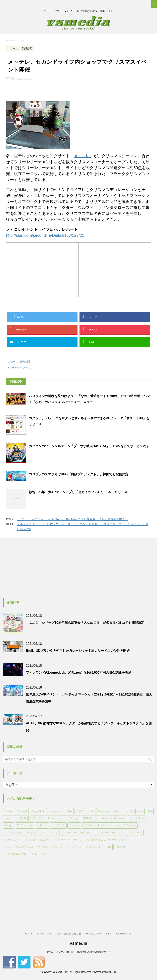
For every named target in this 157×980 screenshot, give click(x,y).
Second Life (15, 368)
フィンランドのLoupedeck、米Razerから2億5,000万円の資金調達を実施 (79, 673)
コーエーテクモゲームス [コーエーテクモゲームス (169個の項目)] (80, 833)
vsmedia (78, 943)
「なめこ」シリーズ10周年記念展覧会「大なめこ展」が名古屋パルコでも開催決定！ (87, 623)
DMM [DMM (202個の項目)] (80, 811)
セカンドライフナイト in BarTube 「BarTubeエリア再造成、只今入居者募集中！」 (73, 519)
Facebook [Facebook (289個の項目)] (104, 811)
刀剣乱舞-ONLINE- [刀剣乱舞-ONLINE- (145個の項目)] (16, 854)
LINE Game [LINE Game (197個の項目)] (48, 818)
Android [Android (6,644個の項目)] (22, 811)
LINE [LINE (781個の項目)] (33, 818)
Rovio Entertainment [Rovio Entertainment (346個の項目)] (113, 818)
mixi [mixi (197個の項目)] (62, 818)
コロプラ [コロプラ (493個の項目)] (56, 833)
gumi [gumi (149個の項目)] (140, 811)
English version (124, 934)
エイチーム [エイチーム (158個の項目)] (58, 826)
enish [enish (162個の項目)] (91, 811)
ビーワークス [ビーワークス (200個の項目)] (73, 847)
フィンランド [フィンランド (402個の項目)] (93, 847)
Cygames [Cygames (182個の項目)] (55, 811)
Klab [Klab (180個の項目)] (7, 818)
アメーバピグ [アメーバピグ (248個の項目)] (25, 826)
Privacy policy (94, 934)
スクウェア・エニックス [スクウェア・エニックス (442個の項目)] (39, 840)
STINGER (110, 972)
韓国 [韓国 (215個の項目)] (44, 854)
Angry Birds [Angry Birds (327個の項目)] (38, 811)
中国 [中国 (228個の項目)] (108, 847)
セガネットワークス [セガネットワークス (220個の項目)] (69, 840)
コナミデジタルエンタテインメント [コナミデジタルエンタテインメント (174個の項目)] (26, 833)
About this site (45, 934)
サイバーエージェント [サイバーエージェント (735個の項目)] (111, 833)
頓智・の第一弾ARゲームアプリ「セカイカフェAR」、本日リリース (78, 492)
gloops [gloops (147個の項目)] (117, 811)
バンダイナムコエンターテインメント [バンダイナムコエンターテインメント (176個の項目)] (107, 840)
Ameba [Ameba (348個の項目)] (9, 811)
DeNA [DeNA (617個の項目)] (68, 811)
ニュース (13, 362)
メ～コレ (28, 368)
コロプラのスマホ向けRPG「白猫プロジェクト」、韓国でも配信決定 (79, 474)
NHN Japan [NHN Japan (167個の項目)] (90, 818)
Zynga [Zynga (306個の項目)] (9, 826)
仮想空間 (25, 362)
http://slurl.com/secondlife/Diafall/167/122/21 (45, 235)
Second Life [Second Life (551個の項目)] (137, 818)
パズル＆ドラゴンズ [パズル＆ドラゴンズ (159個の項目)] (49, 847)
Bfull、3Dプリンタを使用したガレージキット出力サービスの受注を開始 (78, 651)
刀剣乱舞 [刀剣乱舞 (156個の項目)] (120, 847)
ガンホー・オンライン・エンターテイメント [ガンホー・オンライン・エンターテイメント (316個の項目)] (110, 826)
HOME (28, 934)
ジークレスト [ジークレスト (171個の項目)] (13, 840)
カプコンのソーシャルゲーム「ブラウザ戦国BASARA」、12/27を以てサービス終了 (89, 446)
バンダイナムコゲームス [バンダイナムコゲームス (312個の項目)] (19, 847)
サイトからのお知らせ (69, 934)
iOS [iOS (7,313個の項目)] (150, 811)
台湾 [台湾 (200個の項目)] (34, 854)
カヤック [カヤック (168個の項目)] (74, 826)
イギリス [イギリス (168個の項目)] (42, 826)
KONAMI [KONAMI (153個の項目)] (20, 818)
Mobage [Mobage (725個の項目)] (74, 818)
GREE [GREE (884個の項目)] (129, 811)
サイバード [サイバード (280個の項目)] (135, 833)
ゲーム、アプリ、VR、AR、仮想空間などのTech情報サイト (79, 952)
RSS (108, 934)
